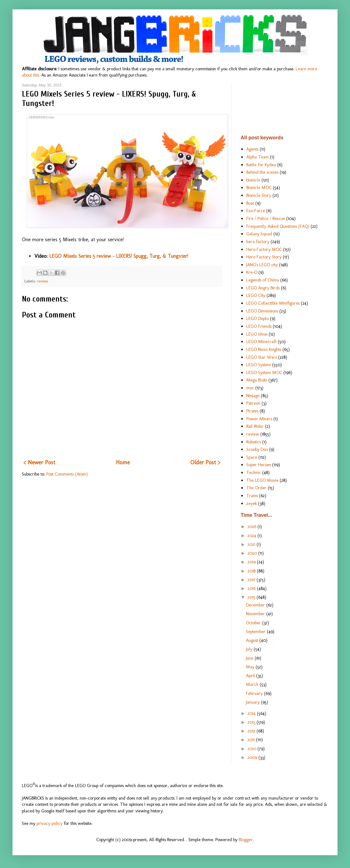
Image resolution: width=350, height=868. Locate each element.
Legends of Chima (263, 280)
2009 (253, 757)
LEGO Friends (259, 326)
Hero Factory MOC (264, 249)
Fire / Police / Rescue (266, 218)
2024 (252, 536)
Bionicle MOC (259, 187)
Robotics (254, 442)
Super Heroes (259, 465)
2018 (252, 571)
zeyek (252, 503)
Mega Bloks (257, 380)
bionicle (253, 180)
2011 (252, 740)
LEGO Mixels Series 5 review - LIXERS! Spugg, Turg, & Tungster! (119, 256)
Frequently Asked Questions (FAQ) (278, 226)
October (254, 623)
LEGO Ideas (257, 334)
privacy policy (50, 823)
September (256, 631)
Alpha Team (257, 157)
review (42, 281)
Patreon (253, 403)
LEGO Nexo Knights (264, 349)
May (251, 667)
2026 (252, 526)
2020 (253, 553)
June (250, 658)
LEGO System (259, 365)
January (253, 702)
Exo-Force (256, 211)
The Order (256, 488)
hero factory (258, 242)
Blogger (246, 840)
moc (250, 388)
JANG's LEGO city (262, 265)
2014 (252, 713)
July (250, 649)
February (255, 693)
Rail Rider (255, 426)
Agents (252, 149)
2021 (252, 544)
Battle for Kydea (261, 165)
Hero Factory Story (264, 257)
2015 (252, 597)
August (253, 640)
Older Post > (205, 462)
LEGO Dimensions (262, 311)
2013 (252, 722)
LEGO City (256, 295)
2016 (252, 588)
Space (252, 457)
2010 (252, 749)
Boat (250, 203)
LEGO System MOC (264, 372)
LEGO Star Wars (262, 357)
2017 (252, 580)
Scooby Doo (257, 449)
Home (123, 462)
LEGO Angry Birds (263, 288)
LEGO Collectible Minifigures (273, 303)
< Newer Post (39, 462)
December (256, 605)
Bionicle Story (259, 195)
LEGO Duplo (257, 318)
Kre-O (252, 272)
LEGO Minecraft (261, 342)
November (256, 614)
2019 (252, 562)
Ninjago (253, 396)
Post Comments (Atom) (67, 474)
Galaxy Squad (259, 234)
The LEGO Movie (262, 480)
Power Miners (259, 419)
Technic (254, 472)
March (253, 684)
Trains (252, 496)
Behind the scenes (262, 172)
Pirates (252, 411)
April (251, 676)
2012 (252, 731)
